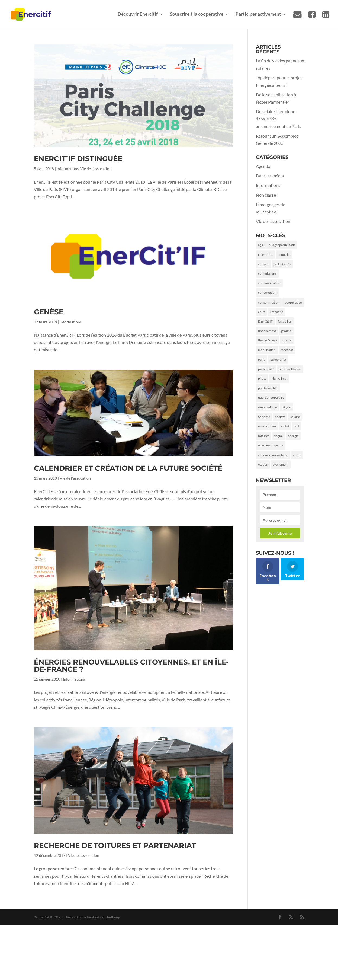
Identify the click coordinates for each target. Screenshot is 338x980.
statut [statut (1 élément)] (285, 426)
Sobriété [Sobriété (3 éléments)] (264, 417)
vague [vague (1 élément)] (279, 436)
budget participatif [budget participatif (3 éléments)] (282, 245)
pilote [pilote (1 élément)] (262, 379)
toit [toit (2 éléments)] (297, 426)
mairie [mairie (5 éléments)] (287, 340)
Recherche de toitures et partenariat (115, 845)
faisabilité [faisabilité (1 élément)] (285, 321)
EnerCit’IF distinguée (78, 159)
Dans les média (270, 176)
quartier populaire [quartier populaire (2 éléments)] (271, 398)
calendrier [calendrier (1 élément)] (265, 255)
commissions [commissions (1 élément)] (267, 274)
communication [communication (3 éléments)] (269, 283)
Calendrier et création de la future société (128, 468)
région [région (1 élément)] (287, 407)
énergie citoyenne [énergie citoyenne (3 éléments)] (271, 445)
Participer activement (258, 15)
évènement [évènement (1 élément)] (281, 465)
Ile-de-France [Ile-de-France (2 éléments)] (268, 340)
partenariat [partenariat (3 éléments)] (278, 360)
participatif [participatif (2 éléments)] (266, 369)
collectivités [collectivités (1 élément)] (282, 264)
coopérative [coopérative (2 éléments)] (293, 302)
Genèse (49, 312)
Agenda (263, 166)
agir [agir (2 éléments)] (261, 245)
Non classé (266, 195)
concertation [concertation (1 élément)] (267, 293)
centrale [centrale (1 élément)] (284, 255)
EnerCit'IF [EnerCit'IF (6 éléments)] (265, 321)
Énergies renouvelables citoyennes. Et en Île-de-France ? (131, 666)
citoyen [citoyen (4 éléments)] (263, 264)
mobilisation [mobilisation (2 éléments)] (267, 350)
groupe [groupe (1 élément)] (286, 331)
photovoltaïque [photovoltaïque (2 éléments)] (290, 369)
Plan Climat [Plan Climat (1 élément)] (279, 379)
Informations (68, 169)
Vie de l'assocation (96, 169)
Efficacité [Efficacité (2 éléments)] (276, 312)
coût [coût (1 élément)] (261, 312)
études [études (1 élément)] (263, 465)
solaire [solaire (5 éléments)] (295, 417)
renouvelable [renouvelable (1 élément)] (267, 407)
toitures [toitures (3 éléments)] (264, 436)
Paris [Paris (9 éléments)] (262, 360)
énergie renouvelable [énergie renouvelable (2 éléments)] (273, 455)
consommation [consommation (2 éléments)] (269, 302)
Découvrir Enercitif (138, 15)
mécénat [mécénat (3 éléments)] (287, 350)
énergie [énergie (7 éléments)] (293, 436)
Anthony (113, 917)
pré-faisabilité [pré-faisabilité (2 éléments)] (268, 388)
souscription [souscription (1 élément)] (267, 426)
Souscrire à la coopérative (197, 15)
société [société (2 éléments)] (280, 417)
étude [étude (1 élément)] (297, 455)
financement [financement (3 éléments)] (267, 331)
